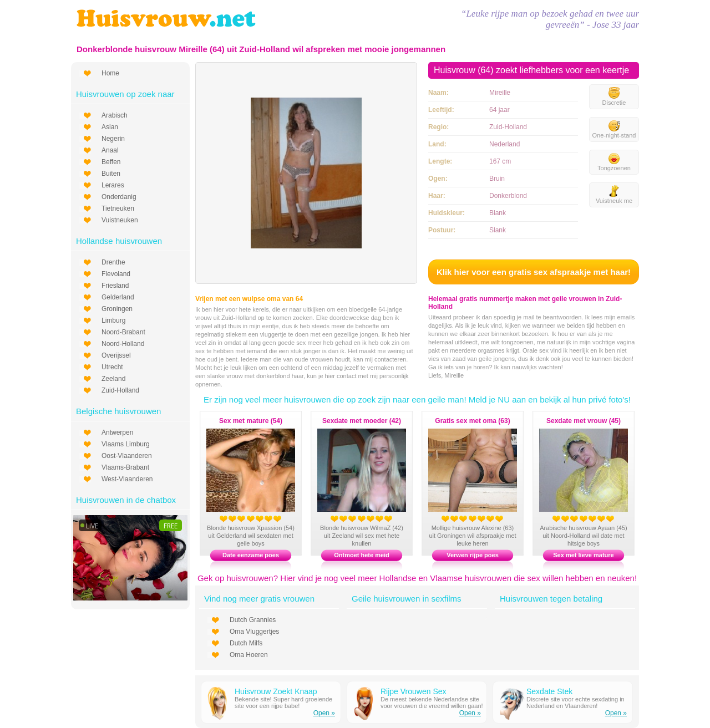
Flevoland (116, 274)
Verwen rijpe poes (473, 555)
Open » (324, 713)
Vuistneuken (120, 220)
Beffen (111, 162)
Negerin (113, 139)
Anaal (110, 150)
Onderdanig (119, 197)
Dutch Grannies (253, 620)
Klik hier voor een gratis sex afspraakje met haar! (534, 272)
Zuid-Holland (120, 390)
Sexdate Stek (549, 691)
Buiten (111, 174)
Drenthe (113, 262)
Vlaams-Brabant (125, 467)
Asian (110, 127)
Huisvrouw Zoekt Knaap (276, 691)
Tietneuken (118, 208)
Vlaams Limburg (126, 444)
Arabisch (115, 115)
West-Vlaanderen (127, 479)
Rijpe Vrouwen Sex (414, 691)
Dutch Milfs (246, 643)
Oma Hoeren (249, 655)
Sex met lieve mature (583, 555)
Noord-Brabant (123, 332)
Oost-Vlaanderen (127, 456)
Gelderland (118, 297)
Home (110, 73)
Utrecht (112, 367)
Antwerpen (117, 432)
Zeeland (113, 379)
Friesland (115, 286)
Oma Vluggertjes (254, 632)
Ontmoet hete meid (362, 555)
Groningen (117, 309)
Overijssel (116, 355)
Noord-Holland (123, 344)
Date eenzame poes (251, 555)
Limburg (113, 320)
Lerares (113, 185)
